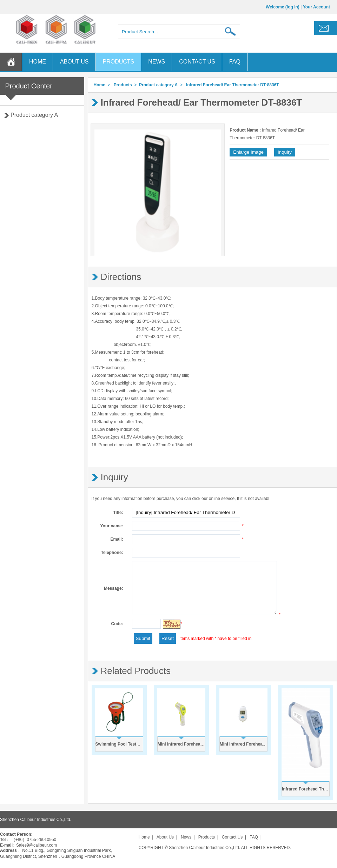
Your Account (316, 7)
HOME (38, 62)
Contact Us (232, 837)
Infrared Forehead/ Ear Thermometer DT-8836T (233, 85)
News (186, 837)
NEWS (157, 62)
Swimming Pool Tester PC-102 (126, 744)
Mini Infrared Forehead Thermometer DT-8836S (204, 744)
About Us (165, 837)
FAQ (235, 62)
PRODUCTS (119, 62)
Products (123, 85)
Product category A (34, 115)
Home (100, 85)
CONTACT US (197, 62)
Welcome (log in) (283, 7)
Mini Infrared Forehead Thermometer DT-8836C (267, 744)
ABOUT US (74, 62)
